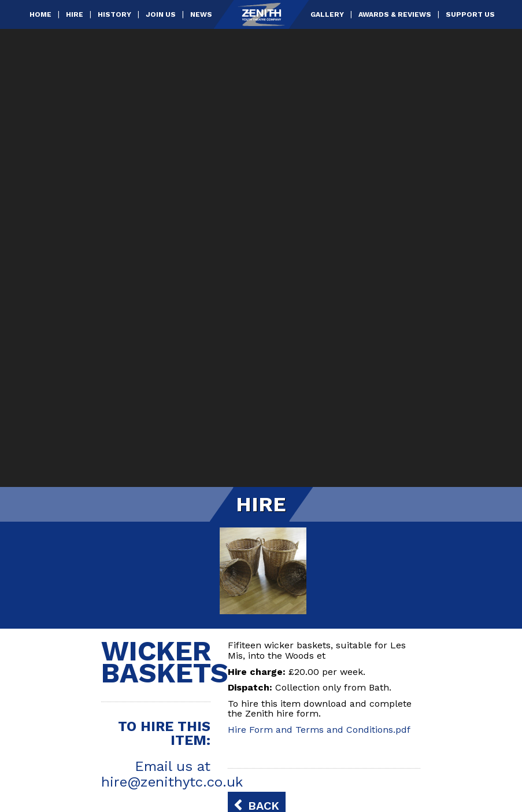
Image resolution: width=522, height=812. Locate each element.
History (114, 14)
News (201, 14)
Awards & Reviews (395, 14)
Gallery (327, 14)
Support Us (470, 14)
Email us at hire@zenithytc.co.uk (172, 774)
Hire (75, 14)
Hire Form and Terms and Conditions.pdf (319, 730)
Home (40, 14)
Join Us (161, 14)
